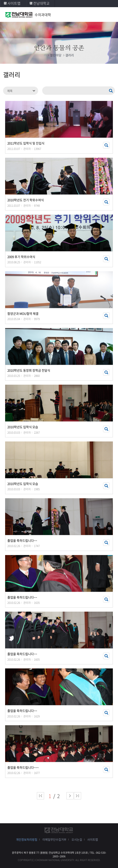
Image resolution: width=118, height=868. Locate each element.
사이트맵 (14, 3)
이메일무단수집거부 (54, 839)
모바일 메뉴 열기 (111, 15)
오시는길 (77, 839)
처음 (40, 796)
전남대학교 (41, 3)
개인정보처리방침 (27, 839)
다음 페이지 (70, 796)
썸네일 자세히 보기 (106, 145)
